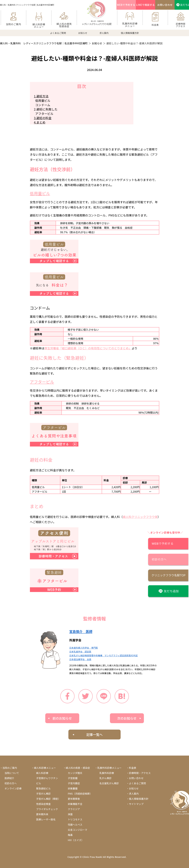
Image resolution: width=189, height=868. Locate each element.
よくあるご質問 (58, 33)
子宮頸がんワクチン (47, 778)
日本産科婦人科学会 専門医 (84, 648)
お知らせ (83, 33)
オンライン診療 (13, 788)
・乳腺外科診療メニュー (108, 768)
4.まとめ (40, 122)
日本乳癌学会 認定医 (80, 652)
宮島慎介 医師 (81, 631)
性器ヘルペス (75, 825)
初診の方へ (11, 783)
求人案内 (104, 33)
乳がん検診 (105, 778)
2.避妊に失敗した (46, 109)
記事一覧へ (95, 735)
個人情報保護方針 (130, 33)
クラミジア (74, 809)
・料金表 (131, 768)
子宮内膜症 (74, 783)
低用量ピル (42, 100)
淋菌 (70, 814)
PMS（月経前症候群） (80, 794)
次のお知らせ (127, 718)
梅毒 (70, 835)
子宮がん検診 (43, 794)
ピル (39, 783)
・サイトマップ (135, 804)
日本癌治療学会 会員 (80, 659)
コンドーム (42, 105)
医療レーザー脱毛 (46, 819)
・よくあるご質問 (136, 783)
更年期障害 (74, 799)
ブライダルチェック (47, 809)
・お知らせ (132, 788)
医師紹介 (9, 778)
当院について (12, 773)
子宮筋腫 (73, 778)
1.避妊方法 (41, 96)
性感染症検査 (43, 804)
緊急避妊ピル (43, 788)
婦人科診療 (42, 773)
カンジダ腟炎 (75, 773)
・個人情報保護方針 (137, 799)
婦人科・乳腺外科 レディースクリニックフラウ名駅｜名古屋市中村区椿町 (44, 43)
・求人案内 (132, 794)
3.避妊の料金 (43, 118)
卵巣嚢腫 (73, 788)
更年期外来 (42, 814)
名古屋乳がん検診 (109, 783)
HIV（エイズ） (76, 840)
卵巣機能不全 (75, 804)
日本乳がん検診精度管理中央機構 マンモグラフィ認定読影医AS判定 (104, 655)
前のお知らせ (62, 718)
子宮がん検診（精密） (48, 799)
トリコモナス (75, 819)
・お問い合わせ (135, 778)
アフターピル (44, 113)
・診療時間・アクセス (138, 773)
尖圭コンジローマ (77, 830)
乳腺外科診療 (107, 773)
